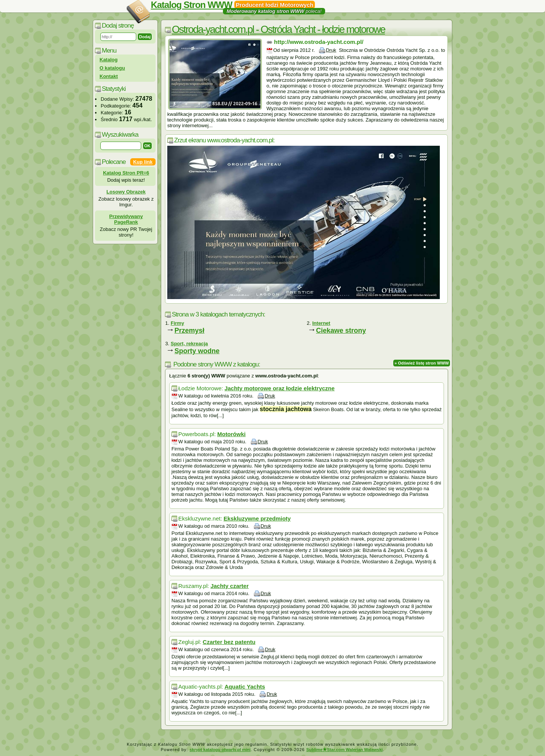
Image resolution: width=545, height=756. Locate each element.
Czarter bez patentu (229, 642)
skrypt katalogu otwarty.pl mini (220, 750)
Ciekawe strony (341, 330)
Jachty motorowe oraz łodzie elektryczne (280, 388)
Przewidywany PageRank (126, 219)
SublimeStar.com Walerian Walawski (344, 750)
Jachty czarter (230, 586)
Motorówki (231, 434)
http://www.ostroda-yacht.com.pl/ (319, 42)
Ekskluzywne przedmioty (257, 518)
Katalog (109, 60)
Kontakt (109, 76)
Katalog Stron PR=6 (126, 173)
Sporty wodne (197, 351)
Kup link (143, 162)
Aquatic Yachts (245, 687)
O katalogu (112, 68)
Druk (331, 50)
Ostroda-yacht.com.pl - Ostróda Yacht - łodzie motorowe (278, 30)
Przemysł (189, 330)
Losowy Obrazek (126, 192)
